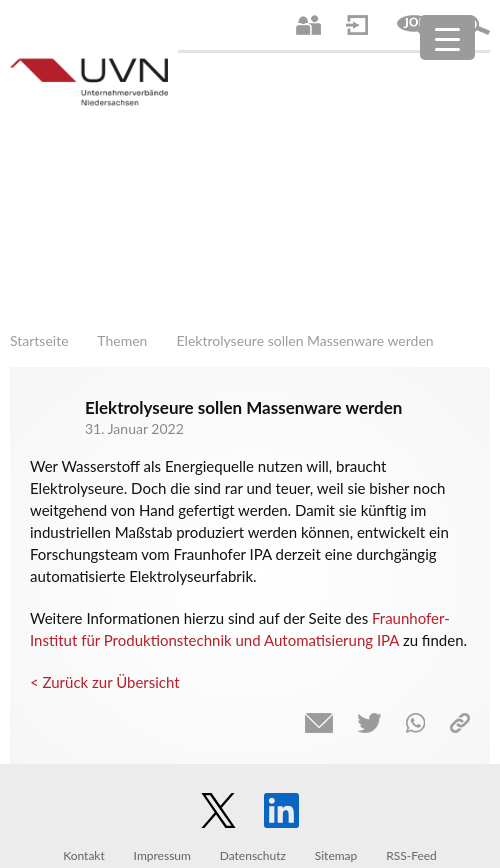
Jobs (414, 25)
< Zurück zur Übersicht (105, 682)
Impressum (162, 855)
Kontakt (84, 855)
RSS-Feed (411, 855)
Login (357, 25)
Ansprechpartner (308, 25)
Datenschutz (253, 855)
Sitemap (336, 855)
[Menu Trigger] (447, 37)
